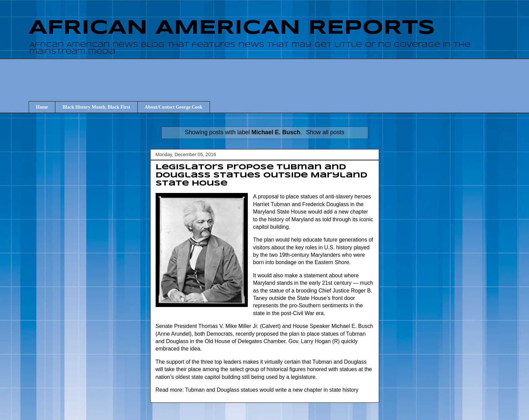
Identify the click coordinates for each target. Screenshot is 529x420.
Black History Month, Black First (96, 107)
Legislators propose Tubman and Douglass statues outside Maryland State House (261, 175)
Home (42, 107)
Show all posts (325, 132)
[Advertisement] (265, 74)
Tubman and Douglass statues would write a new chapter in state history (272, 390)
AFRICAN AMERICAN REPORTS (232, 28)
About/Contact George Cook (174, 107)
